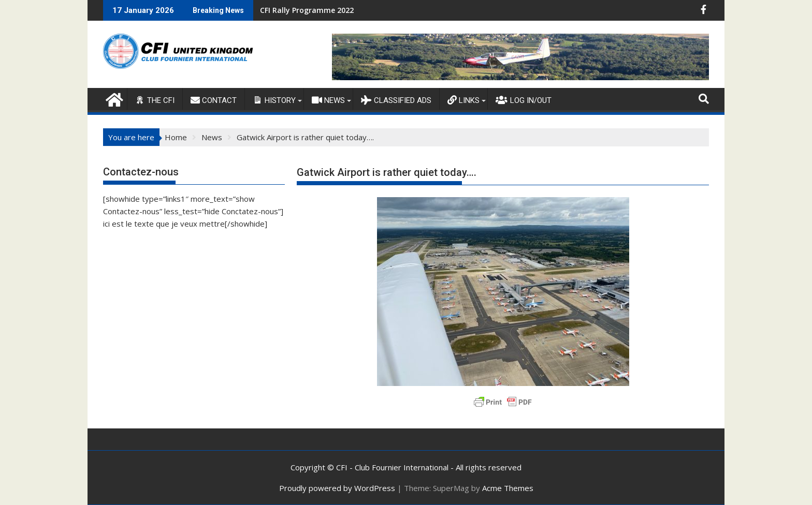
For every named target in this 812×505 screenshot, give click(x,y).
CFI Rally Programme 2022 (307, 10)
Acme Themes (508, 488)
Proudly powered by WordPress (337, 488)
